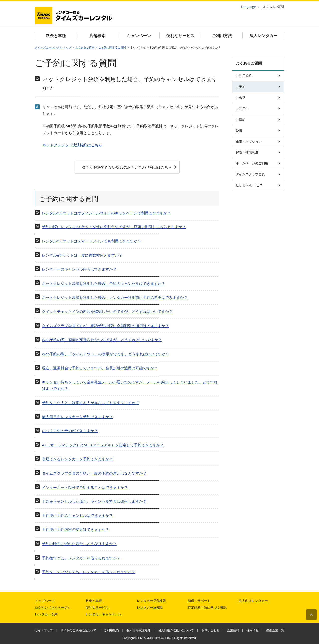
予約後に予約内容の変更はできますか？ (76, 529)
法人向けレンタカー (253, 601)
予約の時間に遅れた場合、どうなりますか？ (79, 544)
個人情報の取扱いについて (176, 630)
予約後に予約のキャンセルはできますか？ (77, 515)
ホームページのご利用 (258, 163)
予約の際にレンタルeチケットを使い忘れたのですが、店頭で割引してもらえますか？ (114, 227)
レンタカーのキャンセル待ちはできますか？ (79, 269)
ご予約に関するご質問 (112, 47)
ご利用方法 (222, 36)
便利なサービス (180, 36)
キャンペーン (139, 36)
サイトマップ (44, 630)
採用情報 (253, 630)
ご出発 (258, 98)
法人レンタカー (263, 36)
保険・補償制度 (258, 152)
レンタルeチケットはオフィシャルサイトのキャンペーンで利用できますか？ (106, 213)
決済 (258, 131)
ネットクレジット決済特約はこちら (72, 145)
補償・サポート (199, 601)
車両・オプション (258, 142)
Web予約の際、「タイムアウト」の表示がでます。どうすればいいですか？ (106, 354)
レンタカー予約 (46, 614)
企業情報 (233, 630)
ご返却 (258, 120)
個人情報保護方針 (138, 630)
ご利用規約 (111, 630)
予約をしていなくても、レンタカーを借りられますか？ (89, 572)
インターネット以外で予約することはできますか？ (85, 487)
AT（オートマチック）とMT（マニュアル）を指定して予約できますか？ (103, 445)
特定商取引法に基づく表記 (207, 607)
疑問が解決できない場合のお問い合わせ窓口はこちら (129, 167)
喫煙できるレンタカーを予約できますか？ (77, 459)
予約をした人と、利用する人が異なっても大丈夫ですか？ (90, 403)
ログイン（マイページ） (53, 607)
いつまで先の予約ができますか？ (70, 431)
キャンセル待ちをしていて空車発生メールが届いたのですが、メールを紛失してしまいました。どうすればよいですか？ (130, 385)
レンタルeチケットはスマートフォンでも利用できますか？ (91, 241)
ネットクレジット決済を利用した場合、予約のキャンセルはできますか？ (104, 283)
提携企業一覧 (275, 630)
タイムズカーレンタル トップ (53, 47)
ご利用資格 (258, 76)
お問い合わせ (211, 630)
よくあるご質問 (273, 7)
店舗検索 (97, 36)
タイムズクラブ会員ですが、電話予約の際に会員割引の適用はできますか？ (105, 326)
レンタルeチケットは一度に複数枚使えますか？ (82, 255)
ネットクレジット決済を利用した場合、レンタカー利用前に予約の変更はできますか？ (115, 297)
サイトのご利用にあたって (78, 630)
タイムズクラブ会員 (258, 174)
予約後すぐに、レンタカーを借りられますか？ (81, 558)
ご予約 (258, 87)
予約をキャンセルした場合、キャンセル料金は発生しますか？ (94, 501)
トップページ (45, 601)
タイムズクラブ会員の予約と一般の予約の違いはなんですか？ (94, 473)
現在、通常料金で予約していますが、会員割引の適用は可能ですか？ (100, 368)
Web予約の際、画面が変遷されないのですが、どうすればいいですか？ (102, 340)
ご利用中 (258, 109)
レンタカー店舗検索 (151, 601)
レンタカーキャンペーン (104, 614)
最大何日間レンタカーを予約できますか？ (77, 417)
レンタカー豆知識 (150, 607)
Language (250, 7)
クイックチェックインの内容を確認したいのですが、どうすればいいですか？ (107, 311)
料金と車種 (56, 36)
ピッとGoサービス (258, 185)
